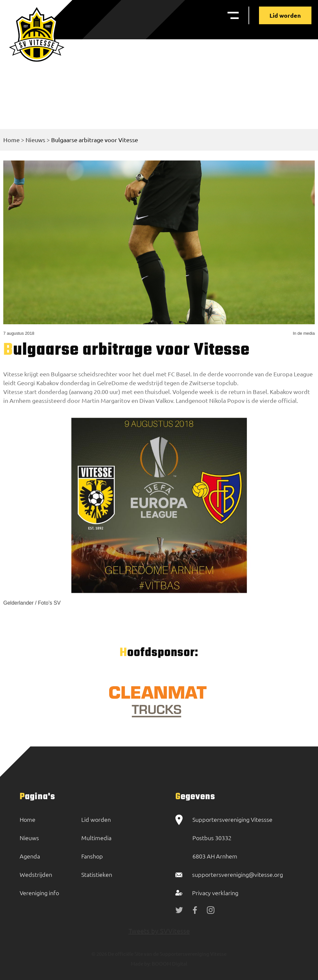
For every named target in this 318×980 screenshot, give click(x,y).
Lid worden (285, 15)
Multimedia (96, 838)
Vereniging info (39, 893)
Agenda (30, 856)
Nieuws (35, 140)
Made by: (141, 963)
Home (11, 140)
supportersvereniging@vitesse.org (238, 874)
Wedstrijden (36, 874)
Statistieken (97, 874)
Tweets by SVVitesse (159, 931)
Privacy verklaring (215, 893)
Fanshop (92, 856)
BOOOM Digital (169, 963)
